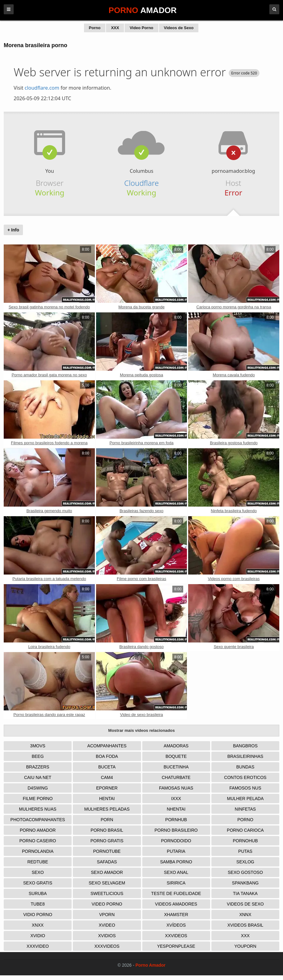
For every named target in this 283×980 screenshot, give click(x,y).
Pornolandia (38, 851)
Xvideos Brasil (245, 925)
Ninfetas (245, 809)
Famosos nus (245, 788)
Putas (245, 851)
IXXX (176, 799)
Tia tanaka (245, 893)
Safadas (107, 862)
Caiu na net (38, 777)
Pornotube (107, 851)
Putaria (176, 851)
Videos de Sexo (179, 28)
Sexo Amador (107, 872)
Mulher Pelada (245, 799)
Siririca (176, 883)
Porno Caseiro (38, 841)
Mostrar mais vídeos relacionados (141, 730)
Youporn (245, 946)
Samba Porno (176, 862)
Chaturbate (176, 777)
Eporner (107, 788)
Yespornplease (176, 946)
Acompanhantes (107, 746)
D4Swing (38, 788)
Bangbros (245, 746)
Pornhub (176, 820)
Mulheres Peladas (107, 809)
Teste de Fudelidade (176, 893)
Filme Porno (38, 799)
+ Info (13, 230)
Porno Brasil (107, 830)
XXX (115, 28)
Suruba (38, 893)
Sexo (38, 872)
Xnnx (245, 915)
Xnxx (38, 925)
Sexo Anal (176, 872)
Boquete (176, 756)
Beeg (38, 756)
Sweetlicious (107, 893)
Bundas (245, 767)
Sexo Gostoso (245, 872)
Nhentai (176, 809)
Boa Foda (107, 756)
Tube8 (38, 904)
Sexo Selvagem (107, 883)
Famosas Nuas (176, 788)
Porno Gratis (107, 841)
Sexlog (245, 862)
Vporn (107, 915)
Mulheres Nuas (38, 809)
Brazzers (38, 767)
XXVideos (176, 936)
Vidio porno (38, 915)
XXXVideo (38, 946)
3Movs (38, 746)
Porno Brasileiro (176, 830)
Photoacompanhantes (38, 820)
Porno (95, 28)
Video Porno (141, 28)
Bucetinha (176, 767)
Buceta (107, 767)
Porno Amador (38, 830)
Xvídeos (176, 925)
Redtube (38, 862)
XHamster (176, 915)
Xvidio (38, 936)
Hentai (107, 799)
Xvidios (107, 936)
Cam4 (107, 777)
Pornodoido (176, 841)
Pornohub (245, 841)
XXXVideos (107, 946)
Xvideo (107, 925)
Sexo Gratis (38, 883)
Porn (107, 820)
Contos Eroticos (245, 777)
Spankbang (245, 883)
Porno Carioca (245, 830)
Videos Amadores (176, 904)
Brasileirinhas (245, 756)
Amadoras (176, 746)
